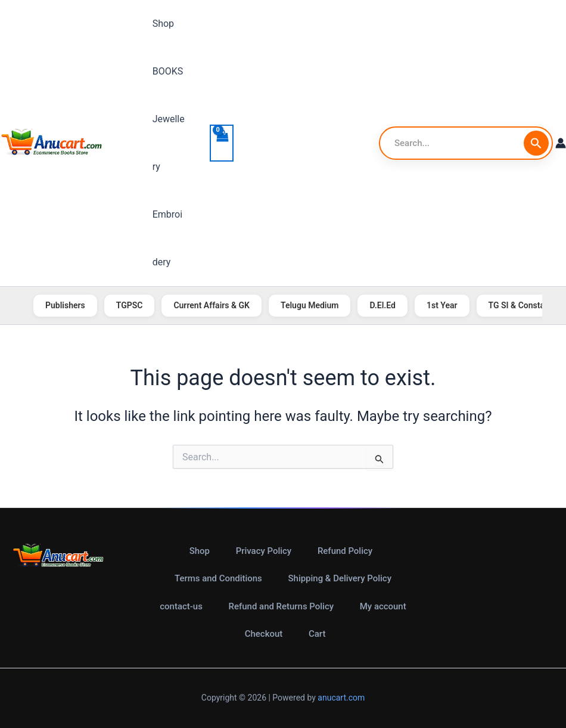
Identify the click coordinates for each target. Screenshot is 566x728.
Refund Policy (344, 550)
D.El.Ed (382, 305)
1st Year (442, 305)
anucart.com (341, 698)
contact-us (182, 606)
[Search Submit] (536, 143)
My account (382, 606)
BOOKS (166, 71)
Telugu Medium (310, 305)
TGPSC (130, 305)
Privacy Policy (263, 550)
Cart (317, 634)
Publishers (65, 305)
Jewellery (169, 143)
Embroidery (168, 238)
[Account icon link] (561, 143)
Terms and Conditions (218, 578)
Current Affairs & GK (212, 305)
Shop (161, 24)
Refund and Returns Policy (281, 606)
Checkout (264, 634)
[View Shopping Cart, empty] (222, 143)
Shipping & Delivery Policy (340, 578)
